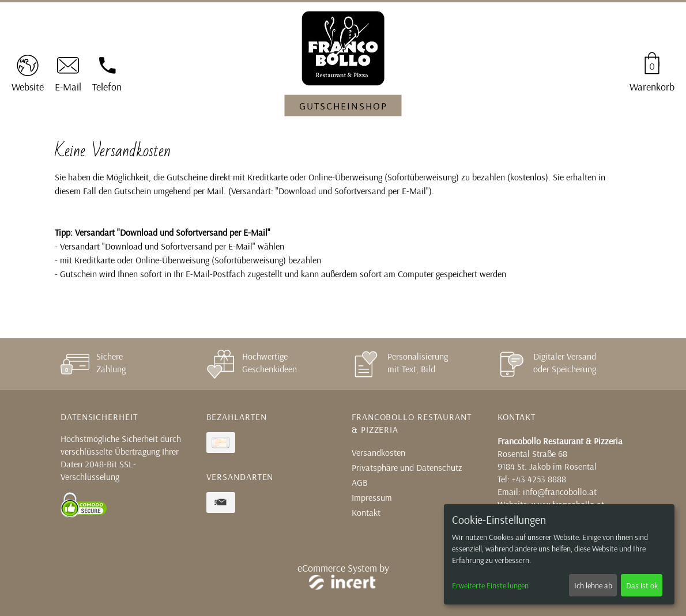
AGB (360, 482)
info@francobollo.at (560, 492)
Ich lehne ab (593, 585)
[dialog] (559, 554)
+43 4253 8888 (539, 479)
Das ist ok (642, 585)
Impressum (372, 497)
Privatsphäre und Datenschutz (407, 467)
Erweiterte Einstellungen (490, 585)
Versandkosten (378, 452)
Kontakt (366, 512)
